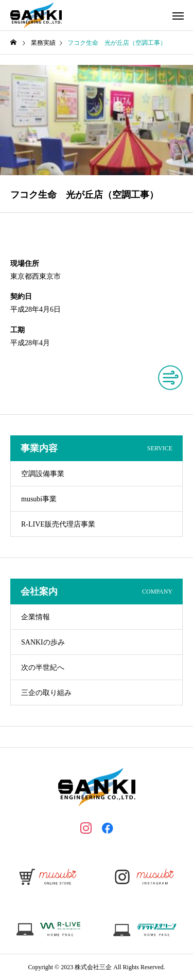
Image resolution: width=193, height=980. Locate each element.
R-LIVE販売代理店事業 (58, 524)
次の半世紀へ (43, 668)
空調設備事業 (43, 474)
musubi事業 (39, 499)
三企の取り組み (46, 693)
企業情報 (36, 617)
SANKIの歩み (43, 642)
